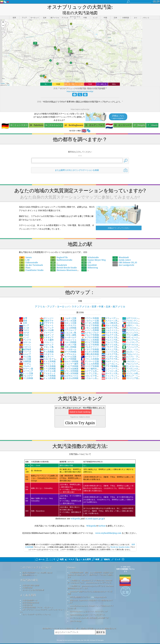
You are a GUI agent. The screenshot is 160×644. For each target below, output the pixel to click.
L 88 (24, 255)
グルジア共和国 (90, 330)
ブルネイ (25, 361)
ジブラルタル (68, 349)
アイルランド (48, 368)
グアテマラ (47, 318)
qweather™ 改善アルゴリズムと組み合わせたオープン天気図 (90, 587)
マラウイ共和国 (90, 313)
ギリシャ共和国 (90, 335)
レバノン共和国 (90, 325)
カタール (25, 337)
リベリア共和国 (90, 361)
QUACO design (76, 616)
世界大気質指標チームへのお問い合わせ (37, 567)
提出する (101, 627)
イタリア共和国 (90, 344)
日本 (23, 318)
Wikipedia (91, 521)
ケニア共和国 (48, 370)
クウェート (47, 320)
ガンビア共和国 (90, 339)
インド (24, 332)
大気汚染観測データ (30, 595)
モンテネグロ (68, 320)
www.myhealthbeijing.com (108, 528)
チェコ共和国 (48, 373)
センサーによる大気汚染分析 (33, 585)
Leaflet (3, 78)
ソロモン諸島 (68, 330)
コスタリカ (47, 349)
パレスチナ (26, 370)
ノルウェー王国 (90, 315)
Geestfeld (89, 260)
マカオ (24, 330)
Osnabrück (59, 260)
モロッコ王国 (68, 318)
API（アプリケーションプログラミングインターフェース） (42, 605)
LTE (86, 257)
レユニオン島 (68, 327)
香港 (23, 315)
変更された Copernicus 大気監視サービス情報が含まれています (90, 596)
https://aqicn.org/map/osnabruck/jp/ (80, 86)
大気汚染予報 (27, 600)
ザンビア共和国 (69, 361)
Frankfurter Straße (31, 265)
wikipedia (75, 513)
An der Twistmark (31, 260)
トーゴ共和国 (48, 363)
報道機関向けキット (30, 570)
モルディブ (47, 330)
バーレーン (47, 337)
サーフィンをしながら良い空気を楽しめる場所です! (89, 613)
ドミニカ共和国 (90, 358)
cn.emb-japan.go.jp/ (94, 513)
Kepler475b (59, 252)
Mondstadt (121, 252)
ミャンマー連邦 (69, 358)
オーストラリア (90, 351)
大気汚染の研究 (29, 575)
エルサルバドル (69, 370)
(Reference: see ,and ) (80, 485)
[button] (3, 17)
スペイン (25, 339)
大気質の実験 (27, 582)
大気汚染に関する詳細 (31, 580)
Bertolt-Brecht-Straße (64, 262)
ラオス (24, 325)
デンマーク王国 (90, 356)
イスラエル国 (48, 366)
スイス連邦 (47, 335)
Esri (8, 80)
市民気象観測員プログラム (80, 592)
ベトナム (25, 358)
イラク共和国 (48, 361)
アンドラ (25, 335)
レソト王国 (26, 368)
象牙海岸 (25, 344)
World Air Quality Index (120, 542)
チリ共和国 (47, 346)
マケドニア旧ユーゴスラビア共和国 (131, 374)
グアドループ (68, 325)
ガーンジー (47, 313)
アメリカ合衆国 (69, 363)
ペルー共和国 (68, 337)
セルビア (25, 349)
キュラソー (47, 351)
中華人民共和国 (90, 349)
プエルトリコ (68, 335)
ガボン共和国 (68, 342)
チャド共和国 (48, 356)
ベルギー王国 (68, 313)
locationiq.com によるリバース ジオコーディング (89, 606)
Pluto (25, 262)
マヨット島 (47, 342)
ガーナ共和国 (68, 346)
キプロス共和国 (90, 332)
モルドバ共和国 (69, 356)
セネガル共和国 (69, 373)
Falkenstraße (29, 257)
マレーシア (47, 323)
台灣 (23, 313)
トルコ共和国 (68, 323)
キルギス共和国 (90, 346)
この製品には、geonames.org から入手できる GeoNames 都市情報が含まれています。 (91, 582)
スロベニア (47, 339)
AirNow (102, 521)
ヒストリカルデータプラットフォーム (36, 609)
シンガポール (68, 344)
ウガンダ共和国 (69, 368)
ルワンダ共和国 (69, 366)
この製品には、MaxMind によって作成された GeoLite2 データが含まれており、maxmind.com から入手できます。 (90, 576)
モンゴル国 (47, 325)
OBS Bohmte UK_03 (125, 257)
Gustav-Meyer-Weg (93, 255)
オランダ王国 (68, 315)
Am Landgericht (123, 260)
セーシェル (47, 344)
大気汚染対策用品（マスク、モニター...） (38, 602)
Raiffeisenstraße (61, 255)
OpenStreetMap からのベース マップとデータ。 (88, 609)
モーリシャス (48, 358)
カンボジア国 (68, 339)
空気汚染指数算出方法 (31, 597)
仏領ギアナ (47, 315)
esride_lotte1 (122, 255)
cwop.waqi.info (100, 592)
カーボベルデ (68, 332)
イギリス (25, 342)
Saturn (25, 252)
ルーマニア (26, 366)
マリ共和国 (26, 373)
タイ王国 (25, 354)
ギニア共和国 (68, 354)
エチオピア (47, 332)
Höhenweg (90, 262)
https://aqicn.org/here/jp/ (80, 104)
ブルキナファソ (90, 342)
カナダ (24, 327)
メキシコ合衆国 (90, 323)
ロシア (24, 320)
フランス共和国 (90, 354)
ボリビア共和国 (90, 337)
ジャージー (47, 327)
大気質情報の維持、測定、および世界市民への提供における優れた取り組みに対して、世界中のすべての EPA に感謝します (90, 570)
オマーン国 (26, 363)
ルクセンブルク (90, 327)
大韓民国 (25, 356)
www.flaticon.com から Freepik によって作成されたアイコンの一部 (91, 602)
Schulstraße (90, 252)
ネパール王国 (68, 351)
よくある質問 (28, 590)
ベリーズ (25, 346)
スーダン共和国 (90, 318)
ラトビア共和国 (90, 320)
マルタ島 (25, 351)
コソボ (24, 323)
